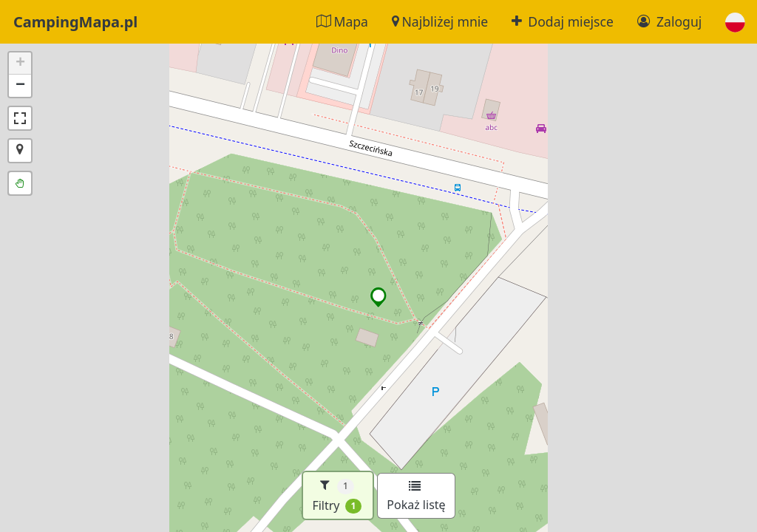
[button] (735, 22)
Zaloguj (669, 21)
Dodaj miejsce (563, 21)
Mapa (342, 21)
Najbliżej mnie (440, 21)
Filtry (337, 495)
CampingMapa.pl (75, 22)
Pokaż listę (416, 497)
